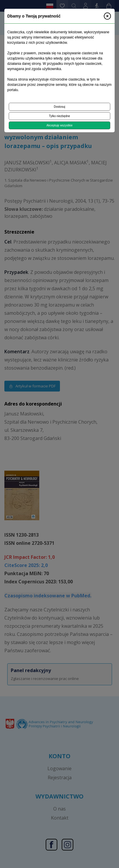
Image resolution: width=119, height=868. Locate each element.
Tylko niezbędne (59, 116)
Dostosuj (59, 107)
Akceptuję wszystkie (59, 125)
